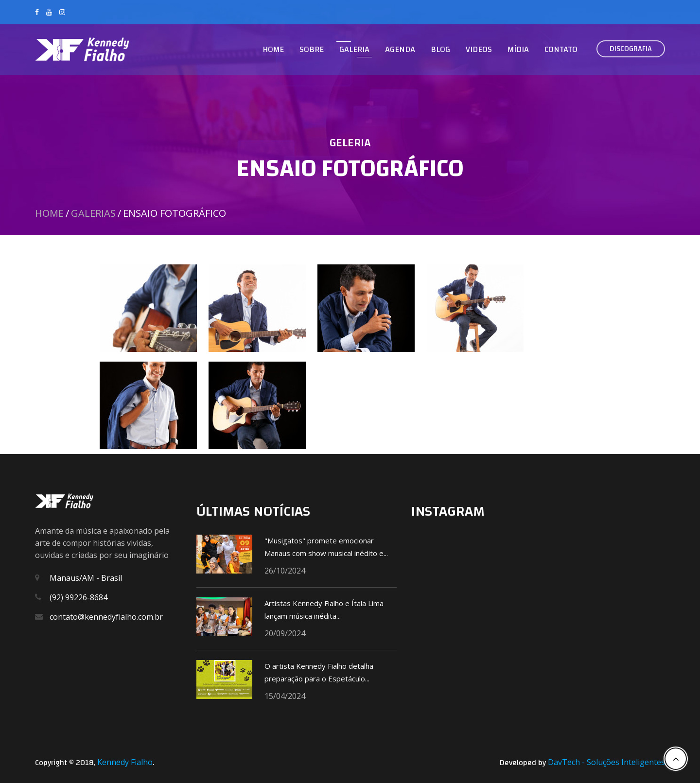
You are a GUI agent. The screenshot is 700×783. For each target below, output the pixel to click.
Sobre (312, 50)
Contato (561, 50)
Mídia (518, 50)
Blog (440, 50)
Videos (479, 50)
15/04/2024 (285, 696)
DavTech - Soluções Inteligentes (606, 762)
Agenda (400, 50)
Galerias (93, 213)
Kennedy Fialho (125, 762)
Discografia (631, 49)
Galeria (354, 50)
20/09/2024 (285, 633)
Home (273, 50)
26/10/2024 (285, 571)
